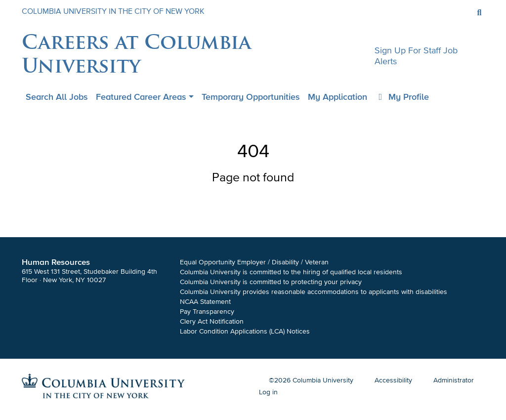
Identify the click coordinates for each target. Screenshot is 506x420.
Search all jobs (57, 97)
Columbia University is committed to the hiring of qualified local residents (291, 272)
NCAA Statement (205, 302)
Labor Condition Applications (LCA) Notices (245, 331)
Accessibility (393, 380)
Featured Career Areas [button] (141, 97)
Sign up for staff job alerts (416, 56)
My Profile (402, 97)
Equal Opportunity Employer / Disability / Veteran (254, 262)
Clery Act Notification (212, 321)
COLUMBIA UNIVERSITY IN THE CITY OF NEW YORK (113, 11)
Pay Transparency (207, 312)
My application (337, 97)
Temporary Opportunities (251, 97)
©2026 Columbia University (311, 380)
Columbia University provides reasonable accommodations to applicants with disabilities (314, 292)
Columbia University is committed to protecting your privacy (271, 282)
